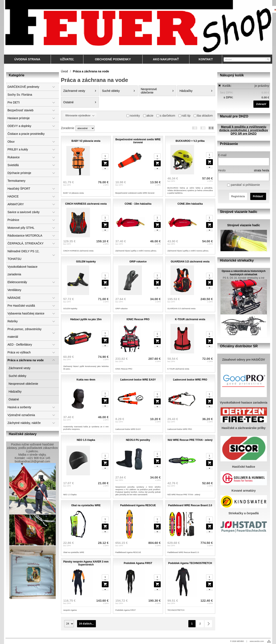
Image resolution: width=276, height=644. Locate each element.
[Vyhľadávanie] (247, 59)
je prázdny (262, 86)
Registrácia (238, 196)
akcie (148, 116)
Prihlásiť (258, 196)
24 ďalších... (86, 624)
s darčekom (166, 116)
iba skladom (203, 116)
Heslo (222, 170)
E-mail (222, 155)
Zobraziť (261, 104)
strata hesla (261, 170)
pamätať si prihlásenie (243, 185)
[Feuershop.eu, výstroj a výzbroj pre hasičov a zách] (138, 27)
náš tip (184, 116)
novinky (133, 116)
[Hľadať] (268, 59)
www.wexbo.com (257, 641)
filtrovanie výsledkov (80, 116)
